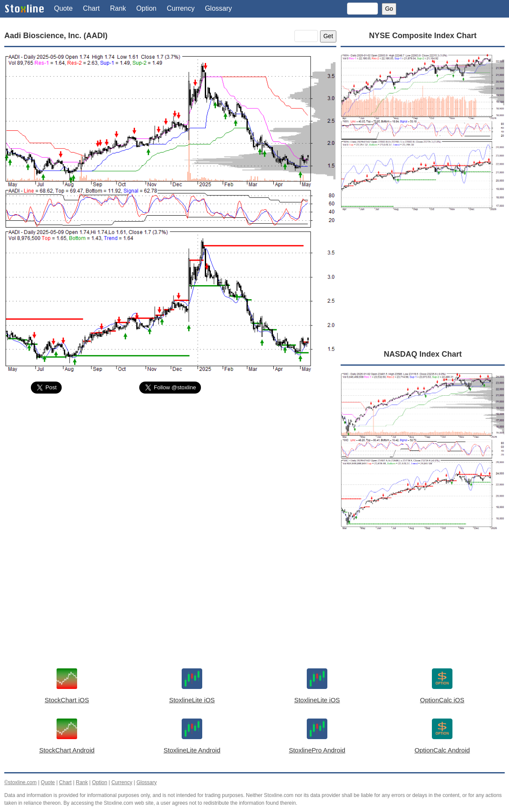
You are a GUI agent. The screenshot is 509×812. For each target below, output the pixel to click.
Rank (118, 8)
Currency (181, 8)
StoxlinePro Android (317, 750)
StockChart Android (67, 750)
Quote (63, 8)
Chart (91, 8)
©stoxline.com (21, 782)
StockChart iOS (67, 700)
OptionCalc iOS (442, 700)
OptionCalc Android (442, 750)
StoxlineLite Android (192, 750)
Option (146, 8)
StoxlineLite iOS (192, 700)
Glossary (218, 8)
